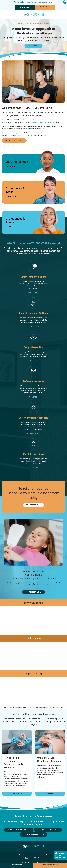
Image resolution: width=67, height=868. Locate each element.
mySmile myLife (32, 433)
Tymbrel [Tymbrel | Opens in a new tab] (48, 854)
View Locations (32, 468)
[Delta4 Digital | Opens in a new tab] (33, 858)
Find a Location (32, 505)
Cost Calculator (32, 327)
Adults (8, 227)
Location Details (32, 592)
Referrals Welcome (33, 381)
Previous (2, 557)
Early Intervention (33, 347)
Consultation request (45, 7)
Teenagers (10, 197)
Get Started (32, 397)
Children (9, 166)
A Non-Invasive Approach (33, 418)
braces (13, 122)
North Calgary (34, 638)
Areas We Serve (25, 7)
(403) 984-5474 (56, 579)
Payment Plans (32, 292)
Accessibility (32, 862)
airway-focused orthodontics (45, 122)
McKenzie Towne (34, 603)
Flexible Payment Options (34, 313)
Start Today (32, 361)
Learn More (32, 46)
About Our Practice (13, 140)
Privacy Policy (24, 862)
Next (65, 557)
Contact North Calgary (47, 830)
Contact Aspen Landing (32, 835)
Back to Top (44, 862)
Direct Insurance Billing (33, 277)
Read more (16, 794)
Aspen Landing (33, 674)
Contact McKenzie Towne (18, 830)
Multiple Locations (34, 454)
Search (38, 862)
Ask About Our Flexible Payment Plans (60, 855)
